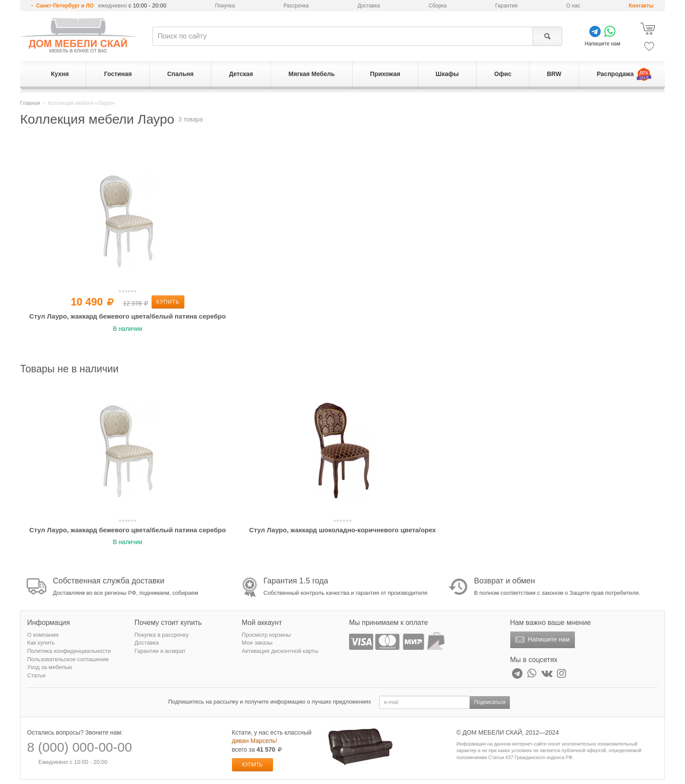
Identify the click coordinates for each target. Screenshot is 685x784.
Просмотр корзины (266, 635)
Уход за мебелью (50, 667)
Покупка (225, 6)
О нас (573, 6)
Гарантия (507, 6)
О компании (43, 635)
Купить (168, 302)
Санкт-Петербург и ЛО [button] (65, 6)
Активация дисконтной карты (280, 651)
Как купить (41, 643)
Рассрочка (296, 6)
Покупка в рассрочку (162, 635)
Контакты (641, 6)
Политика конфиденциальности (69, 651)
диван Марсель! (255, 741)
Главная (30, 103)
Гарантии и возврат (160, 651)
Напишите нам (541, 640)
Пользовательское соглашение (68, 659)
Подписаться (490, 702)
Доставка (369, 6)
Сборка (438, 6)
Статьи (36, 675)
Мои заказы (257, 643)
